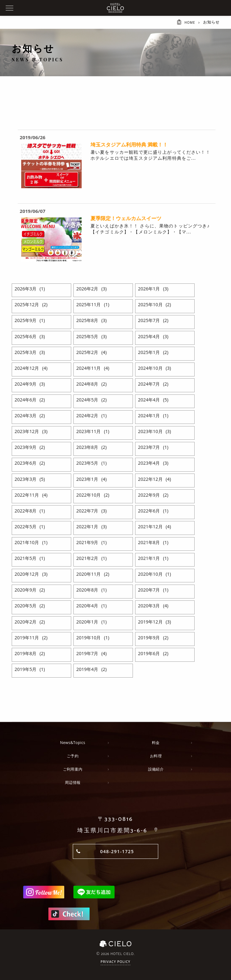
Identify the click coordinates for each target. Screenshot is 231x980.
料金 (156, 743)
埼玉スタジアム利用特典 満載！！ (129, 145)
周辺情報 (73, 782)
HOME (189, 22)
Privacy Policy (115, 963)
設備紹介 (156, 769)
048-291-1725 (117, 851)
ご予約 (73, 756)
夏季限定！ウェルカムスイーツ (126, 218)
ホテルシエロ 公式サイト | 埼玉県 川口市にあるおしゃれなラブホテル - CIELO (115, 8)
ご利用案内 (73, 769)
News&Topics (73, 743)
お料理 (156, 756)
